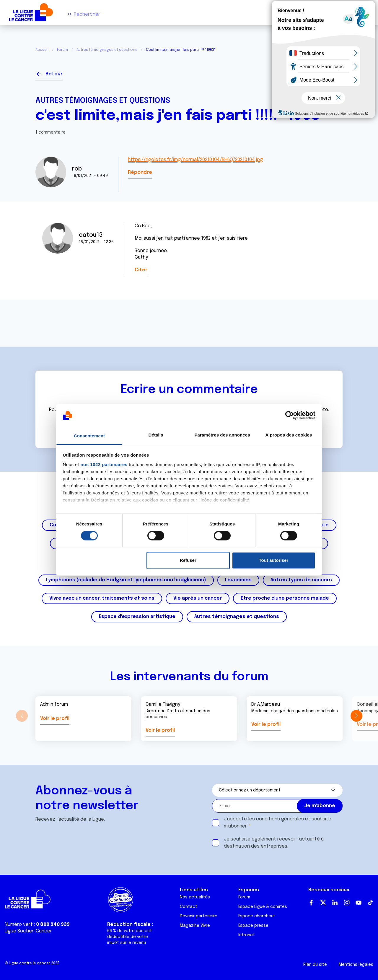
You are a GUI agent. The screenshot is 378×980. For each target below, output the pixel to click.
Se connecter (321, 72)
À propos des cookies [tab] (289, 435)
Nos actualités (195, 897)
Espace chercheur (257, 916)
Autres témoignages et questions (107, 50)
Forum (62, 50)
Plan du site (315, 965)
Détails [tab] (156, 435)
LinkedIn (335, 903)
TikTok (370, 903)
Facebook (311, 903)
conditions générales (280, 819)
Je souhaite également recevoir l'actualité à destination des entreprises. (274, 843)
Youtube (359, 903)
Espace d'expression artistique (137, 617)
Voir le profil (55, 719)
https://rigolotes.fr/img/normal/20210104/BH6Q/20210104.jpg (195, 160)
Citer (141, 270)
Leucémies (238, 580)
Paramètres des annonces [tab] (222, 435)
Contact (189, 907)
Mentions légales (356, 965)
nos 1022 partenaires (104, 464)
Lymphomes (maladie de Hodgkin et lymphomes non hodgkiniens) (126, 580)
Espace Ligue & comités (263, 907)
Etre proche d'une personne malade (285, 598)
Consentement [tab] (89, 436)
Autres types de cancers (301, 580)
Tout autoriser (274, 560)
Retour (54, 74)
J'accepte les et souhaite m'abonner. (278, 823)
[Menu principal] (369, 14)
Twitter (323, 903)
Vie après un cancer (198, 598)
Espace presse (253, 926)
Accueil (42, 50)
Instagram (347, 903)
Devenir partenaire (199, 916)
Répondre (140, 172)
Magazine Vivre (195, 926)
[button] (356, 716)
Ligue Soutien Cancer (28, 931)
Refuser (188, 560)
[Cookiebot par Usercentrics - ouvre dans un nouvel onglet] (290, 416)
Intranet (247, 935)
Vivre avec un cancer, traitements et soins (102, 598)
